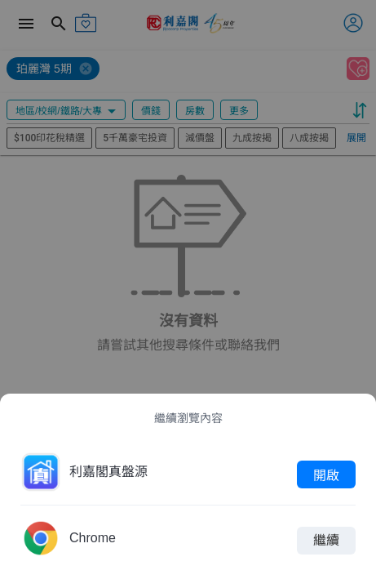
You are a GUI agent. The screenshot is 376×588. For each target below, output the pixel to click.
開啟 (326, 474)
